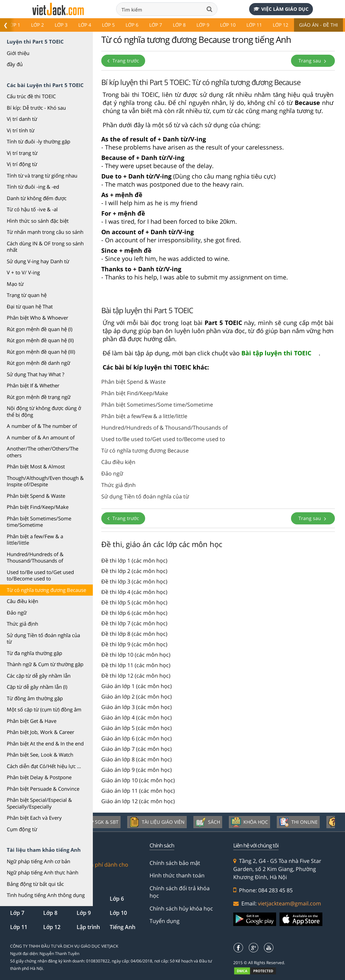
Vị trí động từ (22, 164)
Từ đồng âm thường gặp (35, 698)
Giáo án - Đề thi (319, 25)
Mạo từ (15, 284)
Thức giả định (22, 624)
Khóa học (249, 822)
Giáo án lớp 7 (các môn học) (137, 749)
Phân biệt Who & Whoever (37, 318)
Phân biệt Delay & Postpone (39, 777)
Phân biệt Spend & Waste (36, 496)
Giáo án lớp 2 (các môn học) (137, 697)
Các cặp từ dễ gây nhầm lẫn (39, 676)
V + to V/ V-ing (23, 272)
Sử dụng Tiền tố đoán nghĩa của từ (43, 638)
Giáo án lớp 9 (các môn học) (137, 770)
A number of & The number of (42, 426)
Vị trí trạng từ (22, 153)
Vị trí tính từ (21, 130)
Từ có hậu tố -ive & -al (32, 209)
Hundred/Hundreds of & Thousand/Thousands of (35, 557)
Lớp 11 (254, 25)
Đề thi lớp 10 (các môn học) (136, 655)
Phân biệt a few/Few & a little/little (35, 540)
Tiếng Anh (123, 927)
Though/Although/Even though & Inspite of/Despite (45, 481)
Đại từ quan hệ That (30, 306)
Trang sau (313, 61)
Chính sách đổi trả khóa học (180, 892)
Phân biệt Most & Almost (36, 466)
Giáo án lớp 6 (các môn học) (137, 738)
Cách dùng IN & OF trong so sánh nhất (45, 247)
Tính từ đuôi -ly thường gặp (38, 141)
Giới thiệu (18, 53)
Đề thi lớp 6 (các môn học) (134, 613)
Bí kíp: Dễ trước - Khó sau (36, 108)
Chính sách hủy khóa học (181, 908)
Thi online (298, 822)
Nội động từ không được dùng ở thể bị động (44, 411)
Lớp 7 (156, 25)
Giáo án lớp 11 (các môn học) (138, 791)
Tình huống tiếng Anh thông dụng (46, 895)
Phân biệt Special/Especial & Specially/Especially (39, 803)
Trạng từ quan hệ (27, 295)
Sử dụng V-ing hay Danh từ (38, 261)
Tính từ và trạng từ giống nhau (42, 175)
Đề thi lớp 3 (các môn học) (134, 581)
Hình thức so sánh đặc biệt (38, 221)
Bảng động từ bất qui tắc (35, 884)
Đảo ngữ (17, 612)
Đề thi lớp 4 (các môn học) (134, 592)
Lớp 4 (85, 25)
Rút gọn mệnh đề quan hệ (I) (39, 329)
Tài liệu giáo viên (157, 822)
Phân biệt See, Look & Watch (40, 755)
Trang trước (123, 61)
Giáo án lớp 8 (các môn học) (137, 759)
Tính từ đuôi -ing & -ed (33, 187)
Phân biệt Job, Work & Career (41, 732)
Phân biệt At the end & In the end (45, 743)
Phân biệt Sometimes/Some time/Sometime (39, 522)
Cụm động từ (22, 829)
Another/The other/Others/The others (43, 452)
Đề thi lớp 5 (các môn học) (134, 602)
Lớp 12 (281, 25)
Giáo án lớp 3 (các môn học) (137, 707)
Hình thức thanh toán (177, 875)
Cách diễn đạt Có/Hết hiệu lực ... (44, 766)
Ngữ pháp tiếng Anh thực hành (43, 872)
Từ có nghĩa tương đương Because (46, 590)
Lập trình (88, 927)
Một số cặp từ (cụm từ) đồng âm (44, 709)
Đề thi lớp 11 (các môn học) (136, 665)
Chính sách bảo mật (175, 863)
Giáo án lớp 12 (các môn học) (138, 801)
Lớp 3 (61, 25)
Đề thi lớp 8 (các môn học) (134, 634)
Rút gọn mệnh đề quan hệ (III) (41, 352)
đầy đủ (15, 64)
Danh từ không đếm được (37, 198)
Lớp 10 (228, 25)
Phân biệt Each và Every (34, 818)
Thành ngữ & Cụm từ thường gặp (45, 664)
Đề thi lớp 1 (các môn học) (134, 561)
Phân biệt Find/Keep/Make (38, 507)
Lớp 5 (108, 25)
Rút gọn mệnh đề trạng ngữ (39, 397)
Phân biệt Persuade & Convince (43, 789)
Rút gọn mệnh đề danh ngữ (38, 363)
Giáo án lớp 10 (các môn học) (138, 780)
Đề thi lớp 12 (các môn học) (136, 676)
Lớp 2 (37, 25)
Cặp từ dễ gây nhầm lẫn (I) (37, 687)
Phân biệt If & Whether (33, 385)
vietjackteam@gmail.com (289, 903)
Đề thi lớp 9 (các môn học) (134, 644)
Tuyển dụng (165, 921)
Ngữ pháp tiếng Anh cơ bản (38, 861)
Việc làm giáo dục (281, 9)
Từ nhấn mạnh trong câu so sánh (45, 232)
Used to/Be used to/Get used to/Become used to (40, 575)
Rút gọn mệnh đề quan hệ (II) (40, 340)
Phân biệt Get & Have (32, 721)
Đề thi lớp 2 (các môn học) (134, 571)
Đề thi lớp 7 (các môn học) (134, 623)
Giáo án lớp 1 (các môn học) (137, 686)
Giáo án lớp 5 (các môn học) (137, 728)
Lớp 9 (203, 25)
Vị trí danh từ (22, 119)
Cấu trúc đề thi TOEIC (31, 96)
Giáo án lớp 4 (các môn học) (137, 717)
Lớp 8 (179, 25)
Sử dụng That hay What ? (35, 374)
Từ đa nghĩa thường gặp (34, 653)
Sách (208, 822)
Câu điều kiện (22, 601)
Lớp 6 (132, 25)
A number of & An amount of (41, 437)
